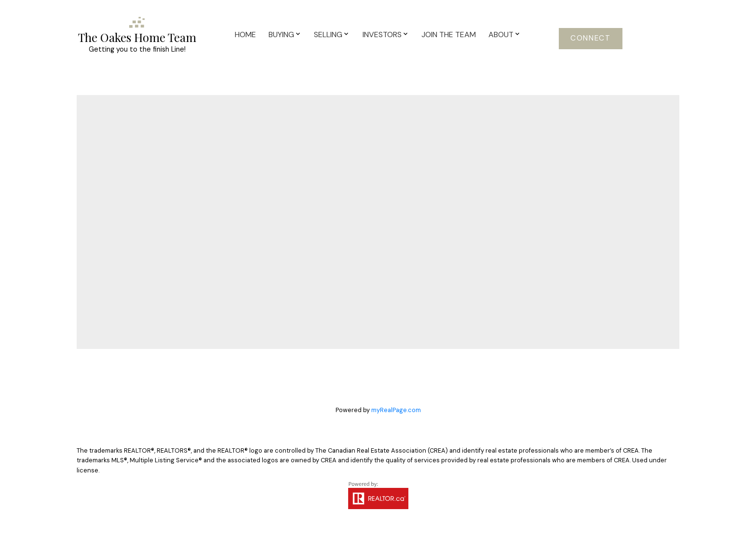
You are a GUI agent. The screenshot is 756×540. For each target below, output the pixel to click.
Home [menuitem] (245, 35)
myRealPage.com (396, 410)
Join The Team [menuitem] (449, 35)
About (501, 35)
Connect (590, 38)
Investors (382, 35)
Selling (328, 35)
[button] (591, 39)
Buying (281, 35)
